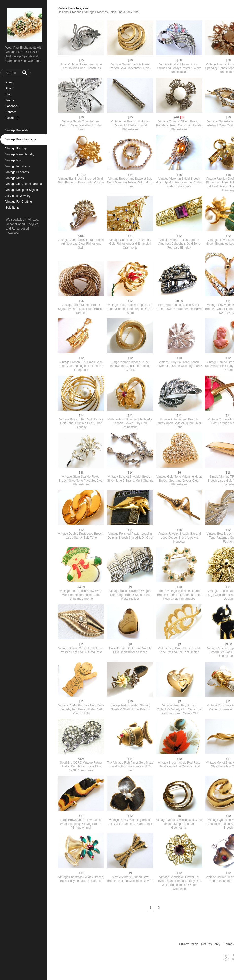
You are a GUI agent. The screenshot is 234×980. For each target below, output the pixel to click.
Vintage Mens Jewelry (20, 154)
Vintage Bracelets (17, 130)
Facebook (12, 106)
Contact (10, 112)
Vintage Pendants (17, 172)
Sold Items (12, 208)
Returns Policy (211, 944)
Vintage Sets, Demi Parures (24, 184)
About (9, 88)
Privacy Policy (188, 944)
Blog (8, 94)
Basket (10, 118)
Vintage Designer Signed (22, 190)
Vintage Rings (15, 178)
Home (9, 83)
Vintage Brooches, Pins (21, 139)
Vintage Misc (14, 160)
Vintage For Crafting (19, 202)
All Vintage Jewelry (18, 196)
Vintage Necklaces (18, 166)
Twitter (10, 100)
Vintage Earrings (16, 149)
